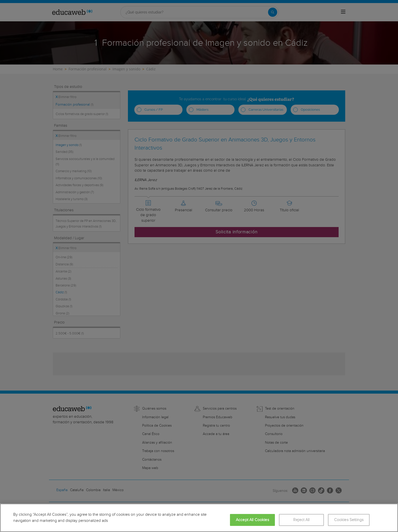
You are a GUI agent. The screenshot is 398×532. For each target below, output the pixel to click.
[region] (199, 518)
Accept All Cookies (252, 520)
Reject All (301, 520)
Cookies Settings (349, 520)
